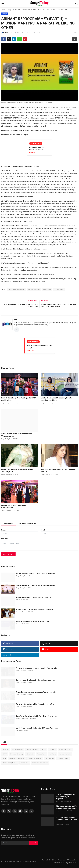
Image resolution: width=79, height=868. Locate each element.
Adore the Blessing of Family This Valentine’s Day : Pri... (58, 471)
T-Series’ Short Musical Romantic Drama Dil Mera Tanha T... (37, 668)
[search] (76, 4)
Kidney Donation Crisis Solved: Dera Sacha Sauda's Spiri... (36, 610)
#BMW (5, 754)
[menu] (3, 4)
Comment (5, 539)
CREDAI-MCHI (50, 758)
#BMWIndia (30, 754)
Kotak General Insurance (40, 763)
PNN (16, 320)
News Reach (20, 612)
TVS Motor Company (17, 754)
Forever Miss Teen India (17, 758)
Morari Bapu (25, 763)
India (4, 758)
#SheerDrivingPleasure (10, 763)
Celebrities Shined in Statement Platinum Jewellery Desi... (17, 471)
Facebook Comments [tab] (27, 523)
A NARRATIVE (47, 289)
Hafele (44, 750)
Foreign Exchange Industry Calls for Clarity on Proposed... (36, 574)
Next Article (46, 301)
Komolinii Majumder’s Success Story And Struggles (34, 598)
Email (43, 530)
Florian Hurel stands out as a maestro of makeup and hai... (36, 692)
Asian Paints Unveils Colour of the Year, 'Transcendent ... (17, 435)
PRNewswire (72, 860)
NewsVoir (19, 624)
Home (3, 10)
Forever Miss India (32, 750)
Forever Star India (65, 754)
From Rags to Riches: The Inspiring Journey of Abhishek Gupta (21, 306)
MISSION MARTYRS (34, 289)
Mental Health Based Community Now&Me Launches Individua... (57, 399)
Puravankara (41, 754)
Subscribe (34, 843)
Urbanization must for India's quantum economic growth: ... (36, 586)
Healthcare (52, 754)
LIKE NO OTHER (59, 289)
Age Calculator (71, 863)
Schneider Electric (63, 758)
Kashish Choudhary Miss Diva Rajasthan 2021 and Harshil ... (19, 399)
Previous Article (31, 301)
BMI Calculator (59, 863)
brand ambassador (65, 750)
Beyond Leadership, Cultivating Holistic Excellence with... (36, 680)
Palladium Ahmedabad (35, 758)
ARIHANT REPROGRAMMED (17, 289)
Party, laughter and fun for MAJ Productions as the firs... (35, 704)
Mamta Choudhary (21, 718)
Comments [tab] (9, 523)
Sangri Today (5, 403)
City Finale (6, 750)
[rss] (31, 811)
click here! (33, 152)
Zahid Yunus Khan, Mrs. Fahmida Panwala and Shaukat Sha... (37, 716)
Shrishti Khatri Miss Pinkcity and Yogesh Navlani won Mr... (17, 506)
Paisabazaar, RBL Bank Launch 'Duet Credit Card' (33, 622)
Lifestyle (10, 10)
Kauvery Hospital (18, 750)
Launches (53, 750)
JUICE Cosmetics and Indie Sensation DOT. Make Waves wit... (37, 728)
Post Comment (8, 554)
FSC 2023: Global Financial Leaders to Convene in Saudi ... (66, 820)
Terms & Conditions (49, 860)
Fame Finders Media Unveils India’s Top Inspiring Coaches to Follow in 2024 (58, 306)
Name (3, 530)
